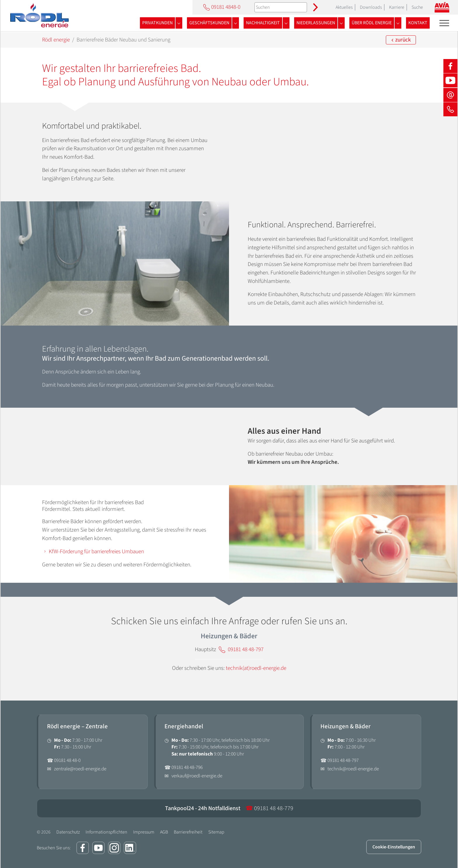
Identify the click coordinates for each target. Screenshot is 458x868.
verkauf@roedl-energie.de (197, 776)
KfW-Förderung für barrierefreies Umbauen (96, 551)
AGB (164, 832)
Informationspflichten (106, 832)
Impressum (144, 832)
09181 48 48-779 (269, 808)
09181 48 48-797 (343, 760)
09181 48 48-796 (187, 767)
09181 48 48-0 (67, 760)
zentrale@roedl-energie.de (80, 769)
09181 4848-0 (221, 7)
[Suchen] (281, 7)
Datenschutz (68, 832)
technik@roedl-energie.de (353, 769)
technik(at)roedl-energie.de (256, 668)
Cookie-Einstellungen (394, 847)
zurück (401, 40)
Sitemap (216, 832)
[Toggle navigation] (444, 23)
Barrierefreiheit (188, 832)
